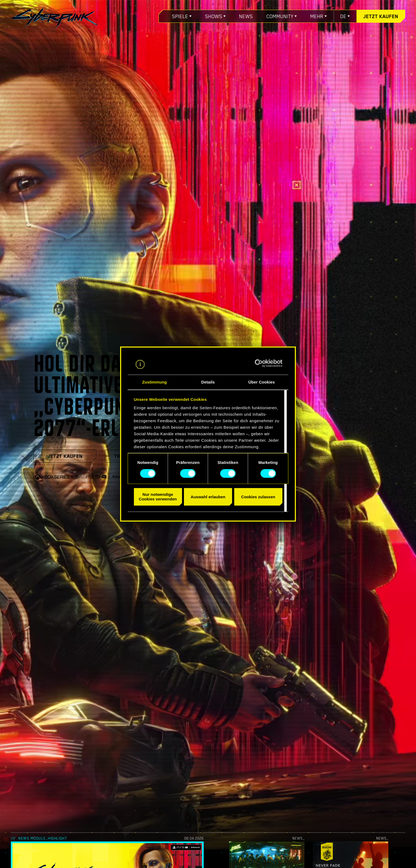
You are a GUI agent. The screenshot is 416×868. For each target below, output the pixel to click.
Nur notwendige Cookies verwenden (158, 497)
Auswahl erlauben (208, 497)
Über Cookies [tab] (262, 382)
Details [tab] (208, 382)
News (246, 16)
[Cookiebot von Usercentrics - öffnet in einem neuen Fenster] (259, 363)
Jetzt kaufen (381, 16)
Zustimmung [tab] (155, 382)
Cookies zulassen (258, 497)
